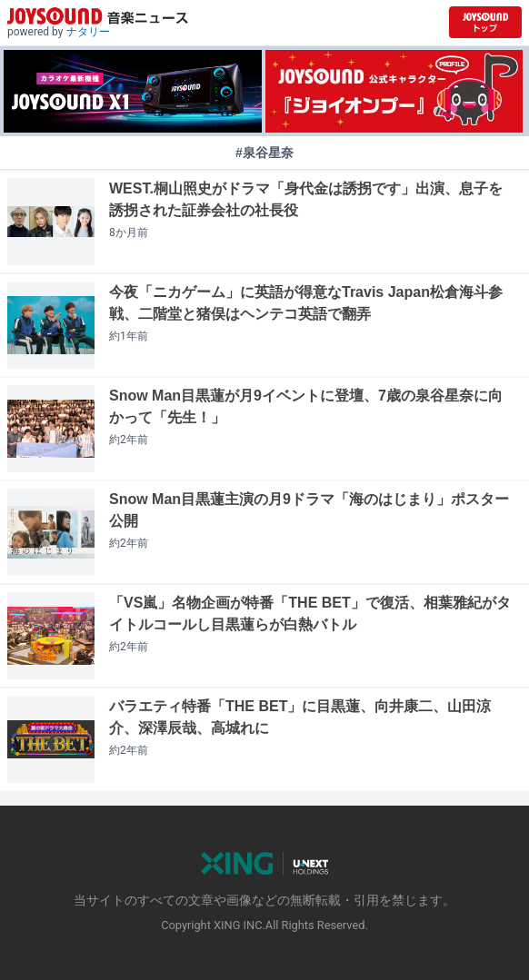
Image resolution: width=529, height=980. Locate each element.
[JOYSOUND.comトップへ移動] (485, 22)
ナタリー (88, 32)
